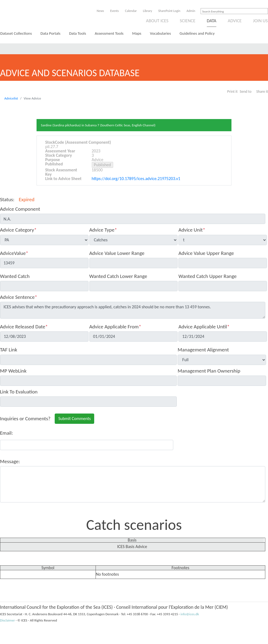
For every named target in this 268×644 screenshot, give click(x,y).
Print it (232, 92)
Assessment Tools (109, 33)
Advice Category (18, 230)
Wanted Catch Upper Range (207, 276)
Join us (261, 21)
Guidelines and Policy (197, 33)
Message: (10, 461)
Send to (246, 92)
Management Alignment (203, 350)
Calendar (131, 11)
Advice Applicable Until (204, 327)
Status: (7, 199)
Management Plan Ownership (209, 371)
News (100, 11)
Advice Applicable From (115, 327)
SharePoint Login (169, 11)
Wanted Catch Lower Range (118, 276)
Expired (27, 199)
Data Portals (51, 33)
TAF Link (9, 350)
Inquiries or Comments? (25, 419)
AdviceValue (14, 253)
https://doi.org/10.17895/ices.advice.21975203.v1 (136, 179)
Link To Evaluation (19, 392)
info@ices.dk (190, 614)
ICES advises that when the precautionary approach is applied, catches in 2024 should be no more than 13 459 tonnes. (133, 310)
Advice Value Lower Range (117, 253)
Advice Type (103, 230)
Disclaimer (7, 620)
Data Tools (78, 33)
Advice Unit (192, 230)
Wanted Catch (15, 276)
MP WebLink (13, 371)
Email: (6, 433)
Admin (191, 11)
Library (147, 11)
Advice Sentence (19, 297)
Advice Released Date (24, 327)
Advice (235, 21)
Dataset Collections (16, 33)
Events (115, 11)
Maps (137, 33)
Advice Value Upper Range (206, 253)
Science (188, 21)
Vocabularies (161, 33)
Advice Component (20, 209)
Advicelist (11, 98)
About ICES (157, 21)
